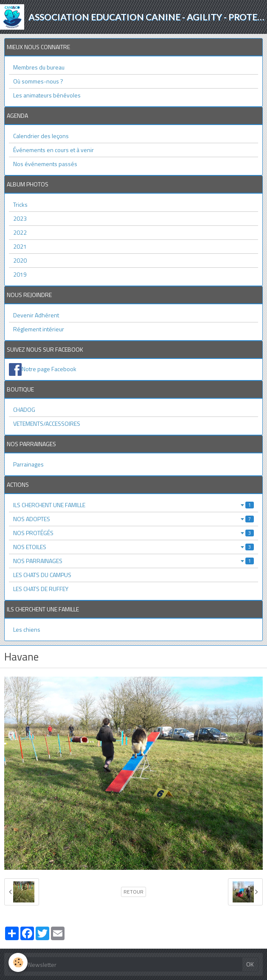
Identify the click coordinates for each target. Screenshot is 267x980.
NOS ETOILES (133, 547)
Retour (133, 892)
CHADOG (24, 409)
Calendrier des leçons (41, 136)
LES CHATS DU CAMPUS (42, 575)
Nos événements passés (45, 164)
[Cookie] (18, 962)
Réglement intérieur (39, 329)
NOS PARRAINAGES (133, 561)
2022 (20, 232)
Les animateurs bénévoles (47, 95)
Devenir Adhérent (36, 315)
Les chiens (27, 629)
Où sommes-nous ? (38, 81)
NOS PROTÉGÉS (133, 533)
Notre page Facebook (49, 369)
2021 (20, 246)
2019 (20, 274)
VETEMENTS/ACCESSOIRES (47, 423)
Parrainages (28, 464)
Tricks (20, 204)
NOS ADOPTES (133, 519)
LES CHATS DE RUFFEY (41, 589)
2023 (20, 218)
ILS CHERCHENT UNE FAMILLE (133, 505)
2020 (20, 260)
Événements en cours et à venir (53, 150)
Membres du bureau (39, 67)
